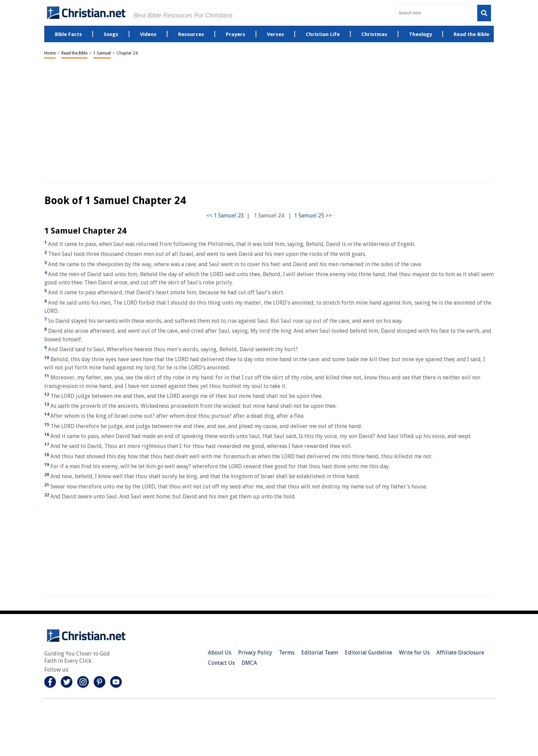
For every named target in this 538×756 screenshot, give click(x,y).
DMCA (249, 663)
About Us (220, 653)
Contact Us (221, 663)
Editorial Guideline (369, 653)
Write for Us (414, 653)
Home (50, 53)
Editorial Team (320, 653)
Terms (287, 653)
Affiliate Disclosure (460, 653)
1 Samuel (102, 53)
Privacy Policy (255, 653)
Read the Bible (74, 53)
